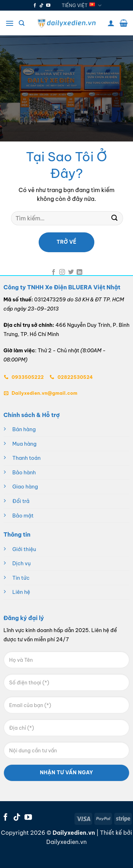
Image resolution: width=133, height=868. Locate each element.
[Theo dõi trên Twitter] (71, 272)
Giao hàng (25, 487)
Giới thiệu (24, 549)
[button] (10, 23)
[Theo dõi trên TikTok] (41, 6)
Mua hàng (24, 444)
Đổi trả (21, 501)
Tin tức (21, 578)
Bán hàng (24, 429)
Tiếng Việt (82, 5)
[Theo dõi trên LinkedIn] (79, 272)
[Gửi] (114, 218)
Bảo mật (23, 516)
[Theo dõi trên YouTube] (48, 6)
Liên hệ (21, 592)
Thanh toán (27, 458)
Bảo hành (24, 473)
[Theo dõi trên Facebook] (35, 6)
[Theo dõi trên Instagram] (62, 272)
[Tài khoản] (111, 23)
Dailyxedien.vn (67, 842)
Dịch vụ (22, 563)
